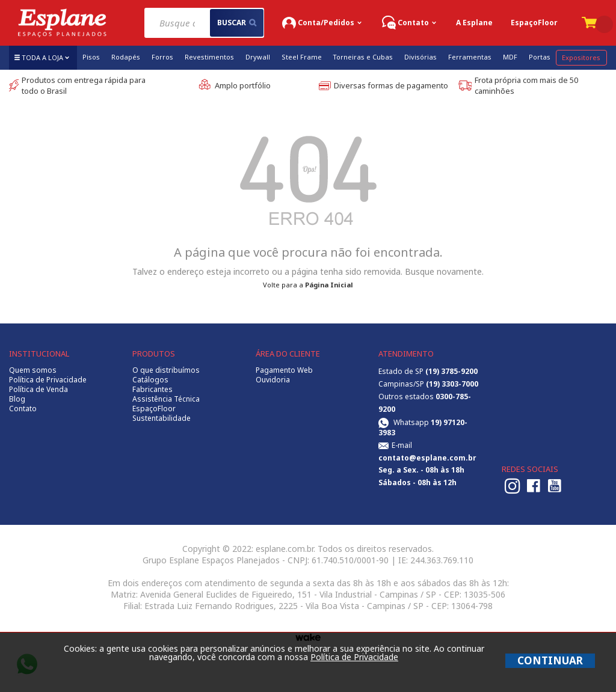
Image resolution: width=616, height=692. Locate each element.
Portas (540, 57)
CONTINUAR (550, 660)
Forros (162, 57)
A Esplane (474, 23)
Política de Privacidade (48, 380)
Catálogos (150, 380)
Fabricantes (152, 390)
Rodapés (126, 57)
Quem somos (33, 370)
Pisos (91, 57)
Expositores (581, 57)
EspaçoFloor (534, 23)
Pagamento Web (284, 370)
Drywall (258, 57)
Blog (17, 399)
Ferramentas (470, 57)
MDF (510, 57)
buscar (237, 23)
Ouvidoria (273, 380)
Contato (23, 409)
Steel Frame (302, 57)
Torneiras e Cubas (363, 57)
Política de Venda (38, 390)
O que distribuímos (166, 370)
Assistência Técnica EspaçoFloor (166, 404)
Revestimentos (209, 57)
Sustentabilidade (162, 418)
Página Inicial (329, 285)
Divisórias (420, 57)
